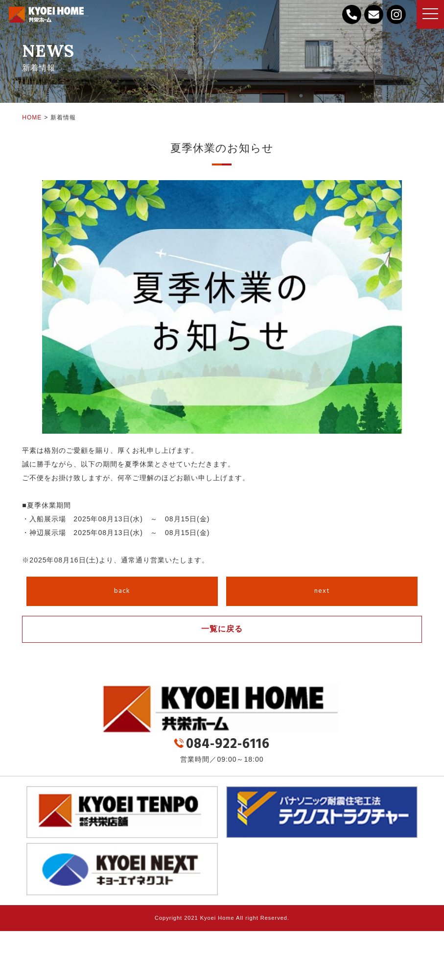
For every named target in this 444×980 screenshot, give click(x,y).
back (122, 591)
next (322, 591)
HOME (32, 117)
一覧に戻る (222, 629)
